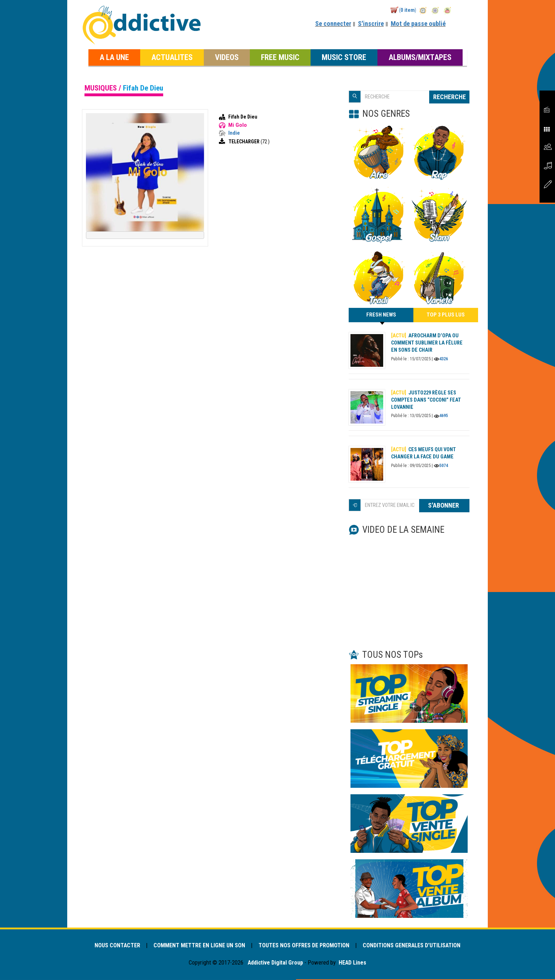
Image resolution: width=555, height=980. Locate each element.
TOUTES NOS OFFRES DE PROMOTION (305, 946)
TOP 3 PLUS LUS (446, 315)
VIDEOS (227, 57)
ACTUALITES (172, 57)
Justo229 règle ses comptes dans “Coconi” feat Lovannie (427, 401)
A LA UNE (114, 57)
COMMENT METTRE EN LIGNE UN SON (198, 946)
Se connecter (333, 24)
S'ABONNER (444, 506)
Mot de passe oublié (418, 24)
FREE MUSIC (280, 57)
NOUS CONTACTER (114, 946)
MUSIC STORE (344, 57)
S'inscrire (371, 24)
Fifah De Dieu (243, 117)
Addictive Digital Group (274, 963)
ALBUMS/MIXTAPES (420, 57)
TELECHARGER (245, 142)
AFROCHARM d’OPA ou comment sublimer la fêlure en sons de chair (427, 343)
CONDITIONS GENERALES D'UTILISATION (415, 946)
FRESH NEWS (381, 318)
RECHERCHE (449, 97)
